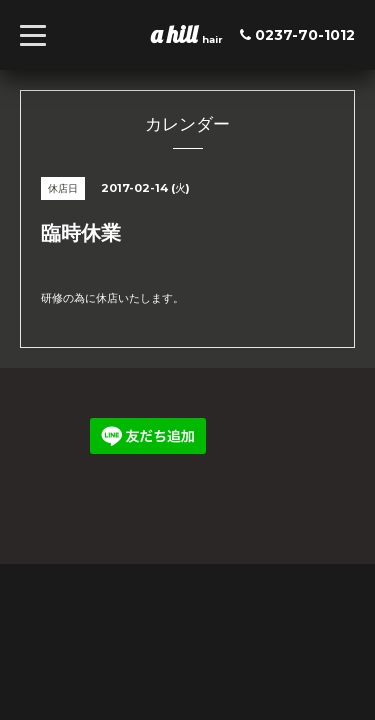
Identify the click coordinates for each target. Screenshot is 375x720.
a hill (176, 34)
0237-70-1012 (305, 35)
